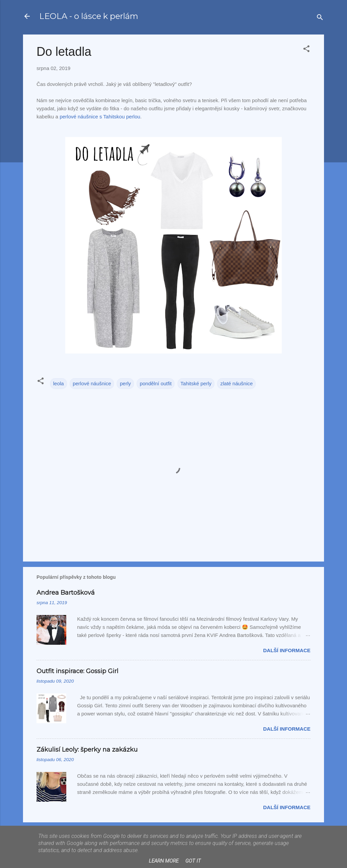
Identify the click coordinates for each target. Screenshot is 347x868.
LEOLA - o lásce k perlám (89, 16)
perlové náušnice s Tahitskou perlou (100, 117)
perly (125, 383)
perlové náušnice (92, 383)
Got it (193, 861)
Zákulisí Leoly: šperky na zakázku (87, 750)
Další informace (287, 650)
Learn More (164, 861)
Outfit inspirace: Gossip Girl (77, 671)
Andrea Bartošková (66, 593)
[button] (306, 50)
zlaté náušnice (236, 383)
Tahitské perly (196, 383)
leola (59, 383)
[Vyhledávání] (320, 18)
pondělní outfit (156, 383)
